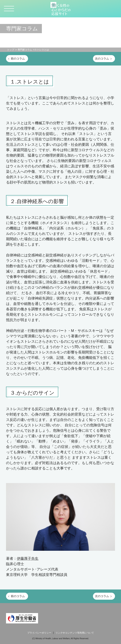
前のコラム (18, 59)
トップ (11, 50)
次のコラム (102, 59)
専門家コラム (25, 50)
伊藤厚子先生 (28, 559)
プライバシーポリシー (39, 633)
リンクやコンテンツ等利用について (75, 633)
